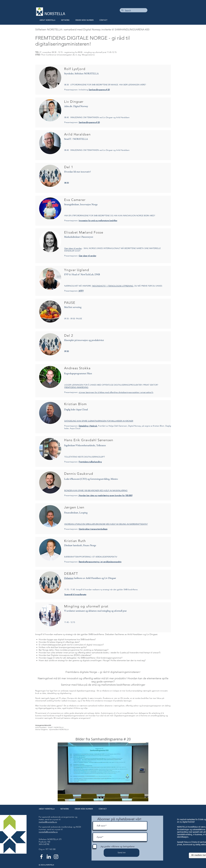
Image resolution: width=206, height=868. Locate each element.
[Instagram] (56, 857)
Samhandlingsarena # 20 (99, 90)
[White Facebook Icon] (41, 857)
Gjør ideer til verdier (73, 248)
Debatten (69, 578)
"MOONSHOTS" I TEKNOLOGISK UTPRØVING (112, 286)
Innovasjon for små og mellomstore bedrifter (98, 221)
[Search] (133, 11)
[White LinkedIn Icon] (49, 857)
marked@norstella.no (48, 822)
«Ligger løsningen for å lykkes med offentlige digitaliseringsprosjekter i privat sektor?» (116, 392)
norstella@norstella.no (48, 832)
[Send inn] (122, 853)
